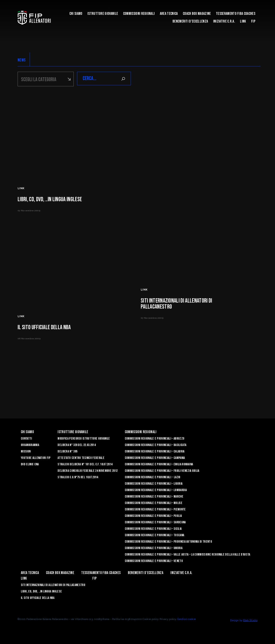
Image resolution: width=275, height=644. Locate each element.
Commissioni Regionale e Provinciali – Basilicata (156, 444)
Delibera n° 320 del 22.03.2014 (77, 444)
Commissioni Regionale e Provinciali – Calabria (155, 451)
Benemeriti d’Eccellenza (190, 21)
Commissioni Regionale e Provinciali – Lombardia (156, 489)
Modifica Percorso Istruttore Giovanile (84, 438)
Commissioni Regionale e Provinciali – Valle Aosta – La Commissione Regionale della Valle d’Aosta (188, 554)
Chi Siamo (76, 14)
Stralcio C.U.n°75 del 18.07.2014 (78, 477)
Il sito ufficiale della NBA (38, 597)
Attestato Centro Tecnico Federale (81, 457)
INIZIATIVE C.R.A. (224, 21)
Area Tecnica (169, 14)
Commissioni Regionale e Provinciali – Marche (154, 496)
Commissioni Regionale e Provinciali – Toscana (154, 535)
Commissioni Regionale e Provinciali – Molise (154, 502)
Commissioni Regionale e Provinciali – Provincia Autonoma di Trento (168, 541)
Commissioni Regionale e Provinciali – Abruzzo (155, 438)
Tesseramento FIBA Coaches (236, 14)
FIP (253, 21)
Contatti (26, 438)
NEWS (22, 60)
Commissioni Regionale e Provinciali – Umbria (154, 547)
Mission (26, 451)
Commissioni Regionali (139, 14)
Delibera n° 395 (67, 451)
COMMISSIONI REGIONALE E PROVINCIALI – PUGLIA (153, 515)
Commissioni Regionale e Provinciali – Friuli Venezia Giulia (162, 470)
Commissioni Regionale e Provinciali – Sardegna (155, 522)
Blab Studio (250, 620)
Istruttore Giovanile (103, 14)
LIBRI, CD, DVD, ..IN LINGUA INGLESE (41, 591)
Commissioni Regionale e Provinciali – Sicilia (153, 528)
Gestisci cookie (187, 618)
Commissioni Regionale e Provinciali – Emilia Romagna (159, 464)
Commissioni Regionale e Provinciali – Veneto (154, 560)
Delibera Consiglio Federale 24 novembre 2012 (88, 470)
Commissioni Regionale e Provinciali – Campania (155, 457)
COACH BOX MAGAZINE (197, 14)
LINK (243, 21)
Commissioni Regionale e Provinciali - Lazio (153, 477)
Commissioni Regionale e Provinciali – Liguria (154, 483)
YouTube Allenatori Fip (36, 457)
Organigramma (30, 444)
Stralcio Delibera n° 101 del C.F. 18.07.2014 (85, 464)
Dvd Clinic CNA (30, 464)
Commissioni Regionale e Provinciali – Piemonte (155, 509)
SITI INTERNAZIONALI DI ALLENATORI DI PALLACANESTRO (53, 584)
